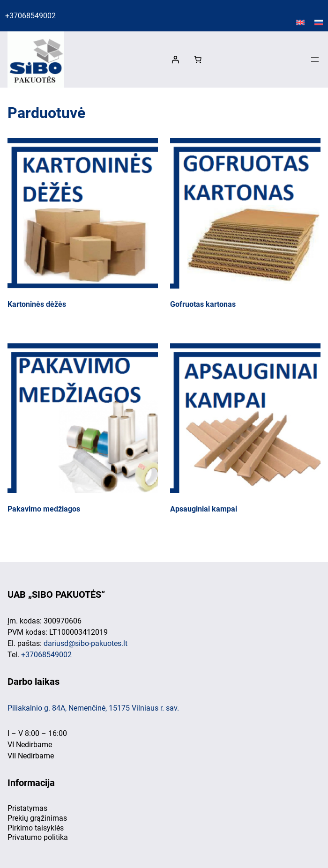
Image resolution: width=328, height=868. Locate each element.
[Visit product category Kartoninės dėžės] (83, 226)
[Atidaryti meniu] (315, 59)
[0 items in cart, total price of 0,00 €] (198, 59)
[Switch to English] (300, 23)
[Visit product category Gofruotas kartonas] (245, 226)
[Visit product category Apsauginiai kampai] (245, 431)
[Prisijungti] (175, 59)
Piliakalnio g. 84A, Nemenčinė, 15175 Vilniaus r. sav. (93, 708)
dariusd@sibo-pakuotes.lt (86, 643)
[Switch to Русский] (319, 23)
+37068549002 (30, 16)
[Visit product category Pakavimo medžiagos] (83, 431)
